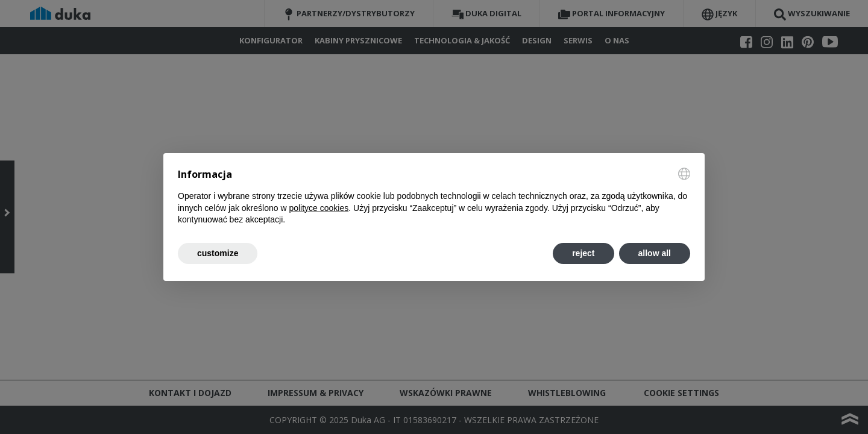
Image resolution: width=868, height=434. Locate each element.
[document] (434, 197)
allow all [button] (655, 253)
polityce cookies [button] (319, 208)
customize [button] (218, 253)
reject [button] (583, 253)
